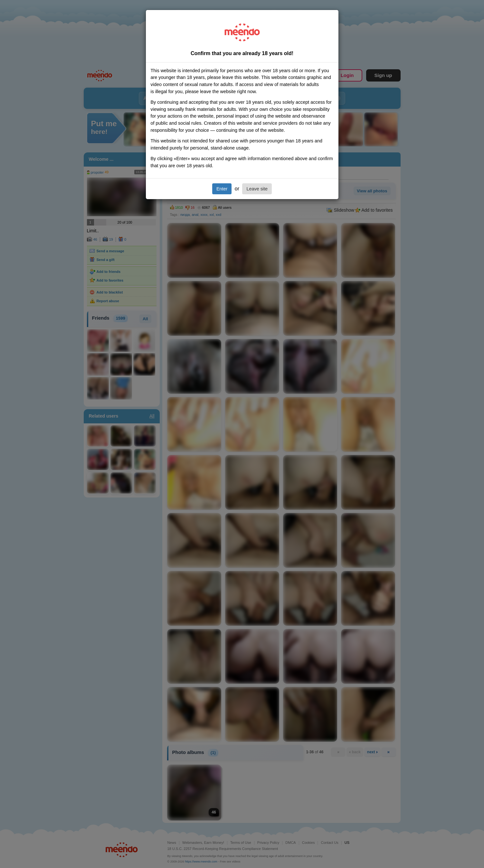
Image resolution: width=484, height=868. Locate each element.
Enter (222, 189)
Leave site (257, 189)
